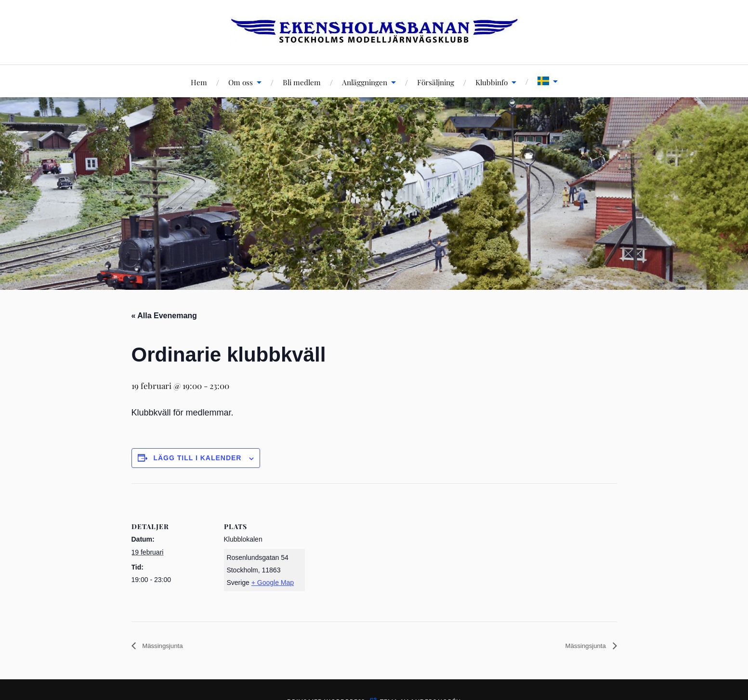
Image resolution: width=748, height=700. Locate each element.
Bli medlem (302, 82)
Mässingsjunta (166, 646)
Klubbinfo (492, 82)
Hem (199, 82)
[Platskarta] (367, 550)
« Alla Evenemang (164, 316)
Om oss (241, 82)
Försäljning (436, 82)
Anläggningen (365, 82)
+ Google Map (273, 583)
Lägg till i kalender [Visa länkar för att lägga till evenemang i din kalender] (197, 458)
